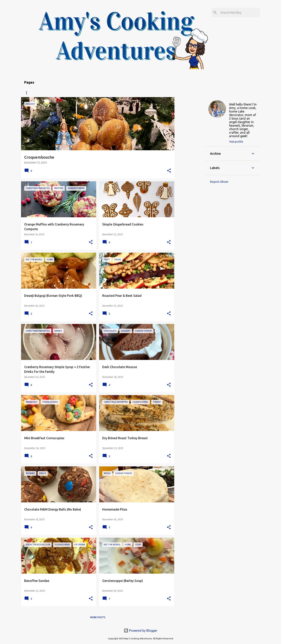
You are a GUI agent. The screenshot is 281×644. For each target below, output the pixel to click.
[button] (169, 171)
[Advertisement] (190, 156)
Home (28, 93)
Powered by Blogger (140, 631)
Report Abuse (219, 182)
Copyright (96, 93)
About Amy (73, 93)
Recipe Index (48, 93)
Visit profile (236, 142)
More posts (98, 617)
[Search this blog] (239, 13)
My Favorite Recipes (125, 93)
